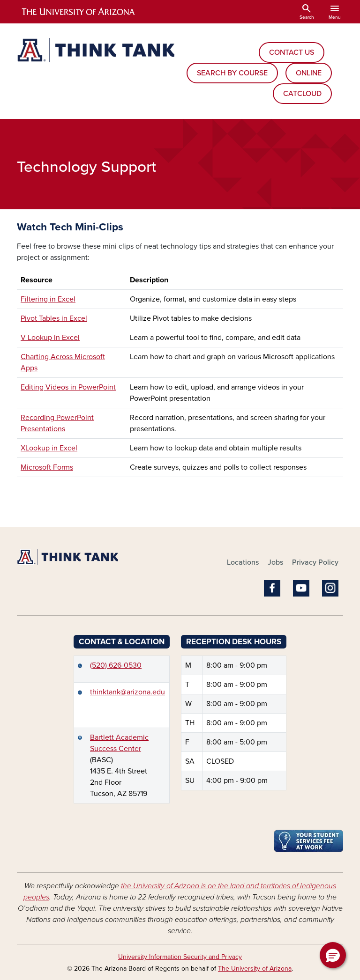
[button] (333, 955)
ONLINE (309, 73)
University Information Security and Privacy (180, 957)
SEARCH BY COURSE (232, 73)
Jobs (275, 562)
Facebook (272, 588)
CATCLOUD (302, 94)
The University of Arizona (255, 969)
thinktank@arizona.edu (127, 692)
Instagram (330, 588)
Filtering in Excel (48, 299)
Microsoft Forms (47, 467)
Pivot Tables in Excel (54, 318)
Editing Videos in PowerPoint (68, 387)
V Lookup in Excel (50, 338)
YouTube (301, 588)
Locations (243, 562)
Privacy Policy (315, 562)
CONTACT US (292, 52)
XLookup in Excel (49, 448)
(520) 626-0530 (116, 665)
